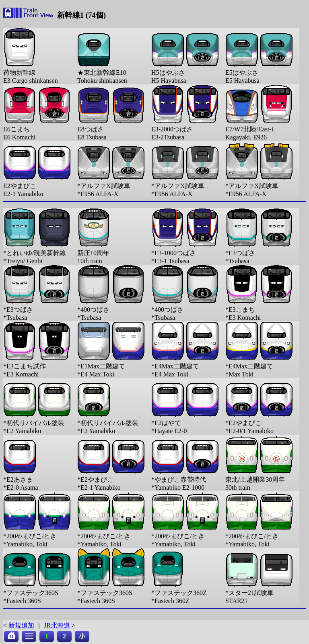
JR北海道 (57, 625)
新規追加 (21, 625)
